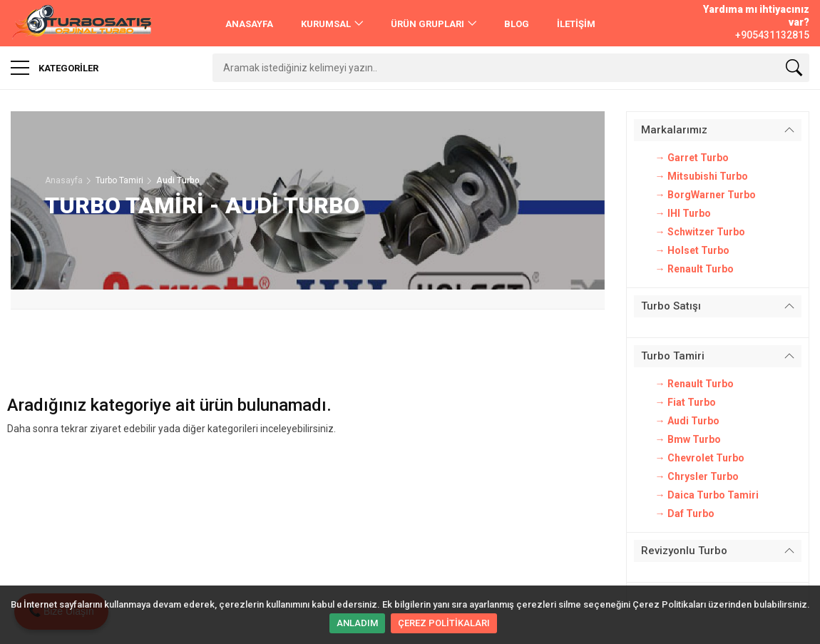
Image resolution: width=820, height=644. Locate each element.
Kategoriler (55, 68)
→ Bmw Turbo (688, 439)
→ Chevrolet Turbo (700, 458)
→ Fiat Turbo (686, 402)
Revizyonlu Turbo (684, 551)
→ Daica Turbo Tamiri (707, 495)
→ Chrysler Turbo (697, 476)
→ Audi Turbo (687, 421)
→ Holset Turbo (692, 250)
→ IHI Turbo (683, 213)
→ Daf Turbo (685, 513)
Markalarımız (674, 130)
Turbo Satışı (671, 306)
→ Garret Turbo (692, 158)
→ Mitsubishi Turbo (702, 176)
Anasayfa (64, 180)
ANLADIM (357, 623)
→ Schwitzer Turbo (700, 232)
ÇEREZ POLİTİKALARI (444, 623)
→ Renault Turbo (695, 269)
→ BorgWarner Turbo (706, 195)
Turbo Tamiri (673, 356)
